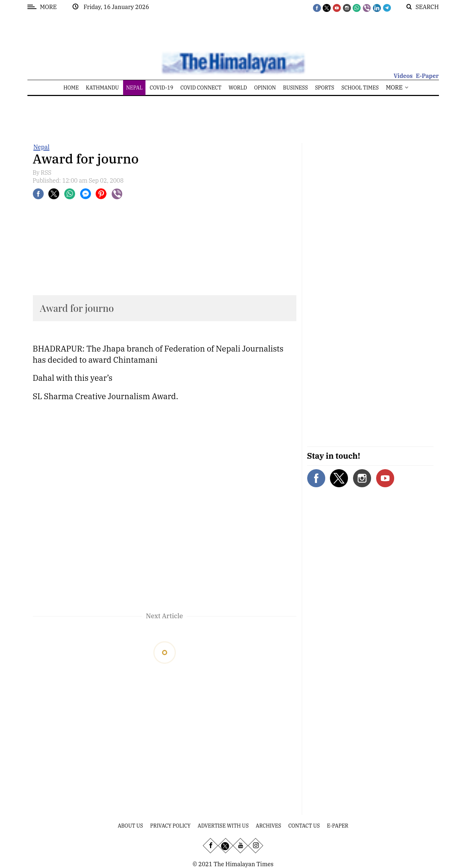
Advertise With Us (223, 826)
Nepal (42, 147)
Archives (269, 826)
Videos (403, 76)
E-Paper (427, 76)
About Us (130, 826)
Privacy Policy (170, 826)
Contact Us (304, 826)
